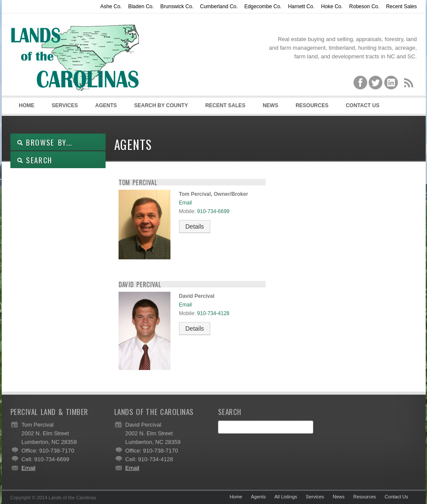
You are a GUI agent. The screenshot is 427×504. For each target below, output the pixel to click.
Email (186, 203)
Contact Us (363, 105)
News (270, 105)
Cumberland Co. (219, 6)
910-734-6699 (213, 211)
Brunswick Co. (177, 6)
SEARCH (35, 160)
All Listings (286, 497)
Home (27, 105)
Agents (106, 105)
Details (195, 226)
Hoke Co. (332, 6)
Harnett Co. (301, 6)
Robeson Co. (364, 6)
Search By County (161, 105)
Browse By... (45, 142)
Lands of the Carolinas (75, 57)
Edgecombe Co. (263, 6)
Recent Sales (401, 6)
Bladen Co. (141, 6)
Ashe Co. (111, 6)
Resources (312, 105)
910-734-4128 (213, 313)
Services (65, 105)
